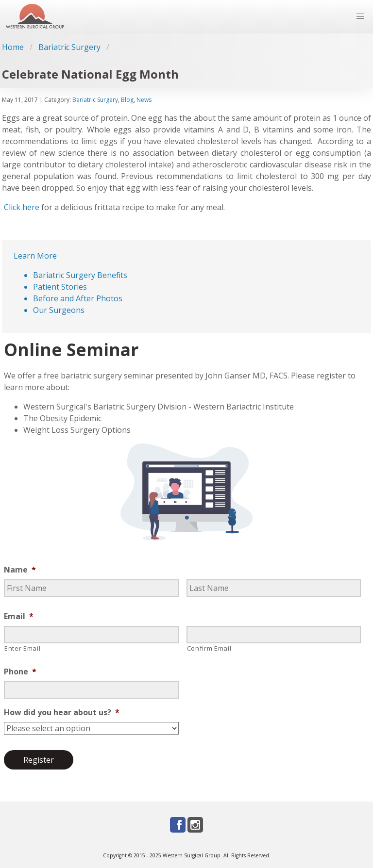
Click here (22, 207)
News (144, 100)
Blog (127, 100)
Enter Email (22, 648)
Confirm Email (209, 648)
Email (19, 616)
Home (13, 47)
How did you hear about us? (62, 712)
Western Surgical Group (192, 855)
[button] (360, 16)
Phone (20, 672)
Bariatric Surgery (69, 47)
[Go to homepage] (35, 17)
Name (20, 570)
